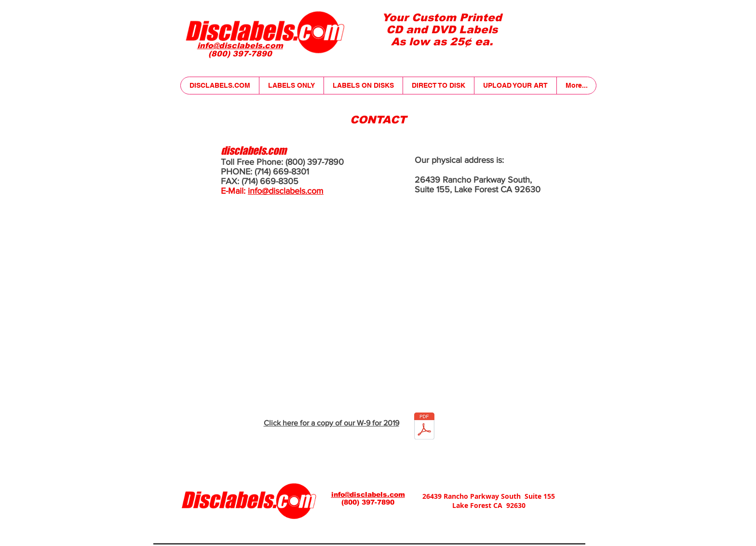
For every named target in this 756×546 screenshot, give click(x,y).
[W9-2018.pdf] (424, 427)
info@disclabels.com (286, 191)
